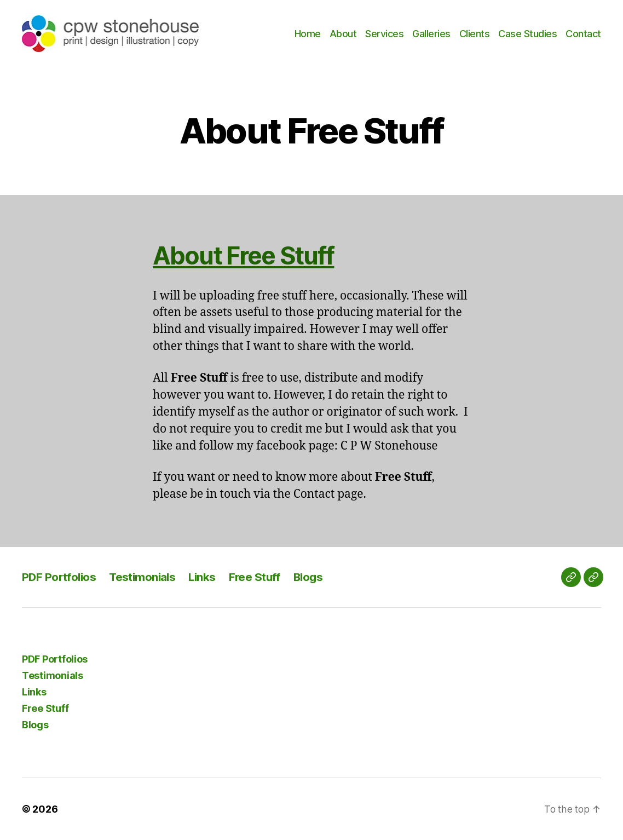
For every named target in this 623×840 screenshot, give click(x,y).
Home (308, 34)
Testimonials (145, 577)
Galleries (431, 34)
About (343, 34)
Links (207, 577)
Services (384, 34)
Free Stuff (260, 577)
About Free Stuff (250, 255)
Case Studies (527, 34)
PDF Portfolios (60, 577)
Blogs (315, 577)
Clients (475, 34)
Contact (583, 34)
